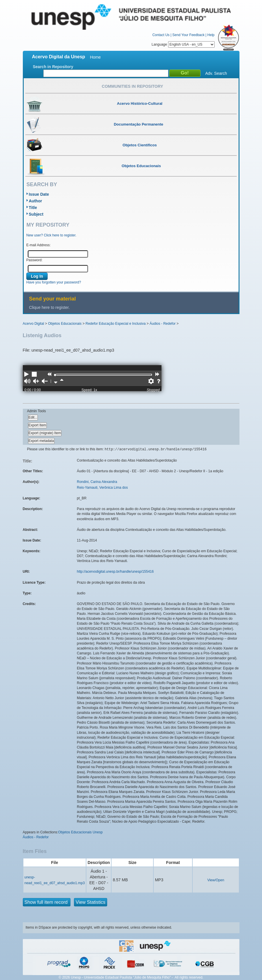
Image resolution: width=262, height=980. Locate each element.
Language (183, 44)
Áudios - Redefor (163, 324)
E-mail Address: (38, 245)
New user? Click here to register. (51, 235)
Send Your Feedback (188, 35)
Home (95, 57)
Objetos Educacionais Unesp (80, 832)
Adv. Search (216, 73)
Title (33, 208)
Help (211, 35)
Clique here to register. (50, 307)
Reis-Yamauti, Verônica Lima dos (102, 488)
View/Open (216, 880)
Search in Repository (53, 67)
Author (36, 201)
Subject (36, 214)
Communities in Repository (132, 86)
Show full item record (47, 902)
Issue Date (39, 194)
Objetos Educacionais (65, 324)
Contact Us (161, 35)
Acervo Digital (34, 324)
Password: (34, 260)
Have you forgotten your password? (54, 282)
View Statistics (91, 902)
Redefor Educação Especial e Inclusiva (116, 324)
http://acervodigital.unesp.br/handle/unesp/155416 (115, 572)
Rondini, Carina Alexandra (97, 482)
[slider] (55, 375)
